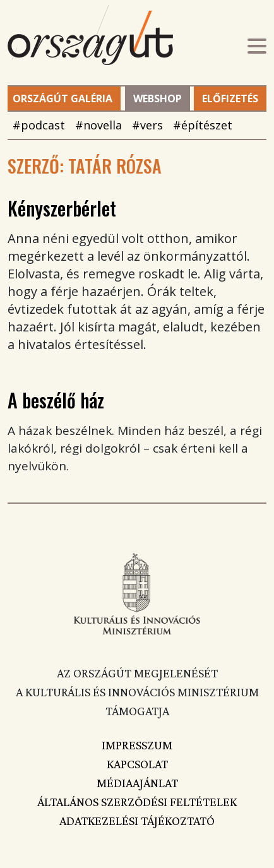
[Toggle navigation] (257, 48)
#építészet (203, 125)
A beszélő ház (56, 400)
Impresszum (137, 745)
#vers (147, 125)
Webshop (158, 98)
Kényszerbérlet (62, 208)
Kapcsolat (137, 764)
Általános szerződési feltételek (137, 802)
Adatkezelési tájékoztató (137, 821)
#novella (98, 125)
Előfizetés (230, 98)
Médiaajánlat (137, 783)
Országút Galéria (63, 98)
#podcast (39, 125)
